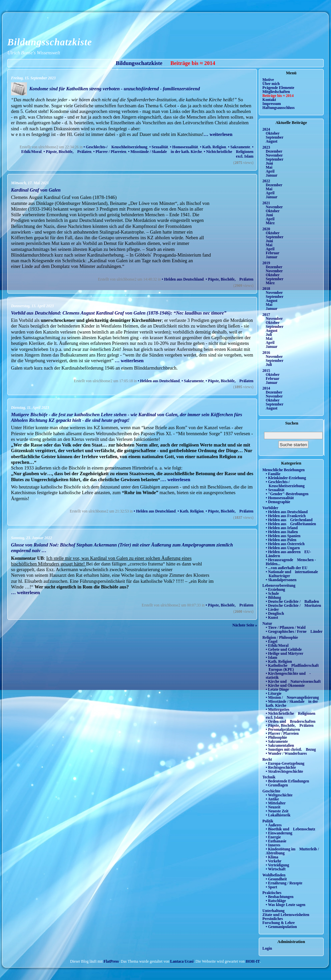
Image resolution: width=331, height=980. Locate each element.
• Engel (272, 641)
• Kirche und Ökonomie (285, 685)
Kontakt (269, 100)
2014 (266, 388)
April (270, 171)
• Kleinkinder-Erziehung (286, 478)
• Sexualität (159, 147)
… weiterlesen (218, 134)
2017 (266, 315)
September (275, 137)
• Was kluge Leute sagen (286, 905)
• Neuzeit (273, 807)
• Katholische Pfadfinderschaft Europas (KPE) (292, 667)
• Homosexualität (184, 147)
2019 (266, 263)
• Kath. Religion (213, 147)
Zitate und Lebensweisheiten (286, 915)
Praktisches (272, 893)
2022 (266, 181)
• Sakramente (239, 147)
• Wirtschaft (276, 869)
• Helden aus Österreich (285, 544)
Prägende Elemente (278, 88)
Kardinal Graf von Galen (36, 190)
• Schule (272, 593)
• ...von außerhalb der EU (287, 568)
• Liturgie (274, 693)
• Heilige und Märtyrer (285, 653)
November (274, 155)
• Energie (273, 837)
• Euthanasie (276, 841)
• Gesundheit (276, 879)
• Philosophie (276, 737)
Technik (269, 777)
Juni (269, 163)
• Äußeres (274, 825)
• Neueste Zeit (277, 811)
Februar (273, 253)
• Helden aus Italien (282, 532)
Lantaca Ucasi (182, 961)
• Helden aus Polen (281, 540)
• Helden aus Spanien (283, 536)
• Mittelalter (276, 803)
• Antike (272, 799)
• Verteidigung (277, 865)
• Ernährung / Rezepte (284, 883)
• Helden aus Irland (282, 528)
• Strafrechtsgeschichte (284, 771)
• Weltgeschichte (279, 795)
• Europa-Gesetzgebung (285, 763)
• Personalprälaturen (283, 729)
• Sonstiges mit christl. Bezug (291, 749)
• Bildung (273, 597)
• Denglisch (275, 613)
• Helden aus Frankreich (286, 516)
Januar (272, 175)
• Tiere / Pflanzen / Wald (286, 627)
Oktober (273, 133)
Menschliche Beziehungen (284, 470)
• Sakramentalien (280, 745)
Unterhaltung (274, 911)
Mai (269, 167)
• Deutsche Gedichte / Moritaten (293, 605)
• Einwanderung (279, 833)
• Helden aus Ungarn (283, 548)
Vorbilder (270, 508)
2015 (266, 371)
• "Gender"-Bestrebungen (287, 494)
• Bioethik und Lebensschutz (291, 829)
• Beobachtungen (280, 897)
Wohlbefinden (274, 875)
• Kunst (272, 617)
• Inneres (273, 845)
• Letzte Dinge (277, 689)
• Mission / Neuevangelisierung (292, 697)
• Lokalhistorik (278, 815)
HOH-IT (253, 961)
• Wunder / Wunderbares (286, 753)
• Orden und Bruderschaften (291, 721)
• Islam (271, 657)
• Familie (273, 474)
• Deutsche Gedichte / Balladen (292, 601)
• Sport (271, 887)
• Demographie (278, 502)
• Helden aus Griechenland (289, 520)
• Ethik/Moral (277, 645)
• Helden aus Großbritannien (291, 524)
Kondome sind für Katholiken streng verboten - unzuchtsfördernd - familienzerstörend (115, 89)
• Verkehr (274, 861)
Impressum (272, 104)
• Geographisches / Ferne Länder (294, 631)
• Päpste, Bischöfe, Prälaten (67, 152)
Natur (267, 623)
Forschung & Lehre (279, 923)
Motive (268, 80)
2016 (266, 353)
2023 (266, 147)
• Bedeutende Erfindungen (287, 781)
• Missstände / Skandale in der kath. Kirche (165, 152)
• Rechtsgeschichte (281, 767)
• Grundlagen (277, 785)
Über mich (271, 84)
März (270, 223)
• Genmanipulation (281, 927)
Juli (269, 335)
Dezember (274, 151)
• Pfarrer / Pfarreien (110, 152)
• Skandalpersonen (281, 580)
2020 (266, 229)
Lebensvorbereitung (279, 585)
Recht (267, 759)
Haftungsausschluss (279, 108)
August (272, 141)
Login (267, 948)
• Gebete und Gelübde (284, 649)
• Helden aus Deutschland (183, 279)
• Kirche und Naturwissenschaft (293, 681)
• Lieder (272, 609)
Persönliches (273, 919)
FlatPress (111, 961)
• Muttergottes (278, 709)
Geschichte (271, 791)
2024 (266, 129)
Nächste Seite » (245, 625)
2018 (266, 289)
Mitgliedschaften (276, 92)
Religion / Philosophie (280, 637)
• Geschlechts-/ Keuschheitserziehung (116, 147)
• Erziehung (275, 589)
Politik (268, 821)
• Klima (272, 857)
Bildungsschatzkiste (50, 42)
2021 (266, 203)
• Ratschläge (276, 901)
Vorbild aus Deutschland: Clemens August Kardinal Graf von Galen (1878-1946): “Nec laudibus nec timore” (119, 313)
